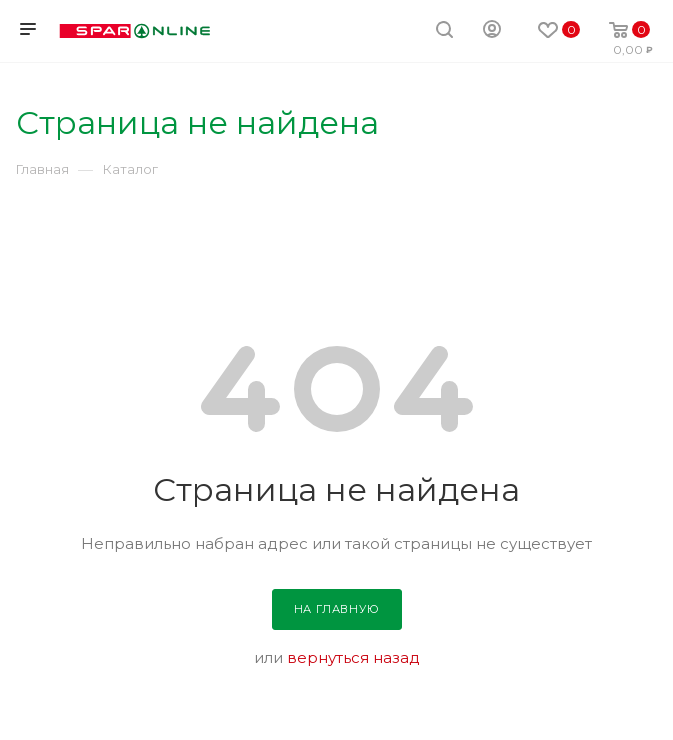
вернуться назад (353, 657)
